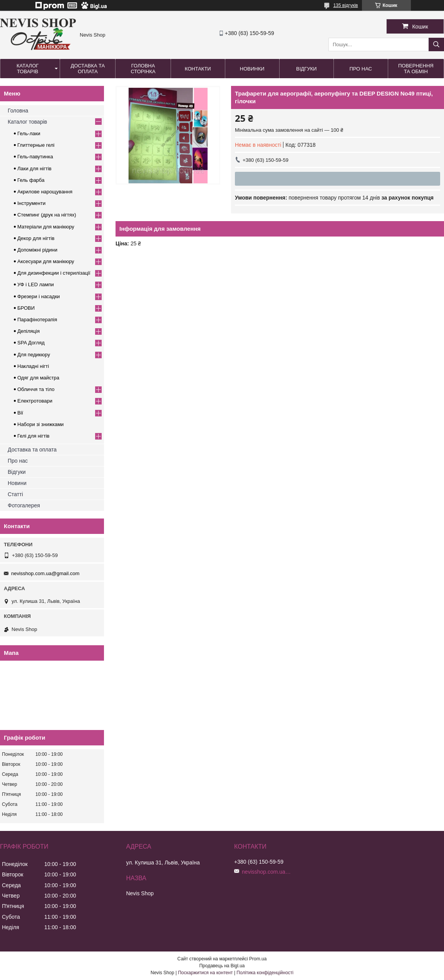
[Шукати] (436, 44)
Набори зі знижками (40, 424)
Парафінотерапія (37, 320)
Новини (17, 483)
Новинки (252, 69)
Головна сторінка (143, 69)
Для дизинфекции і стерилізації (54, 273)
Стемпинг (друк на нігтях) (47, 215)
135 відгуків (345, 5)
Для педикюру (34, 355)
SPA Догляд (31, 343)
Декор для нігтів (36, 238)
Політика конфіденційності (265, 973)
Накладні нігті (33, 366)
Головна (18, 111)
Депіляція (28, 331)
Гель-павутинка (35, 157)
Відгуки (306, 69)
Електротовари (35, 401)
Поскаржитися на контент (205, 973)
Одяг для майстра (38, 378)
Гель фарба (31, 180)
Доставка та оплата (88, 69)
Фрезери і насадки (39, 296)
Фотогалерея (24, 505)
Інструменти (31, 203)
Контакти (198, 69)
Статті (15, 494)
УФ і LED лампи (36, 284)
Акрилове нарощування (45, 192)
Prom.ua (258, 959)
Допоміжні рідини (37, 250)
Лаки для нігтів (34, 169)
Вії (20, 413)
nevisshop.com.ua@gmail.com (45, 573)
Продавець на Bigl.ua (222, 966)
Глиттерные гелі (36, 145)
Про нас (361, 69)
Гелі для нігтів (33, 436)
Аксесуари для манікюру (46, 261)
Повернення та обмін (416, 69)
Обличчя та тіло (36, 389)
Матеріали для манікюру (46, 227)
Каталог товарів (28, 69)
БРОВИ (26, 308)
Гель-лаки (29, 133)
